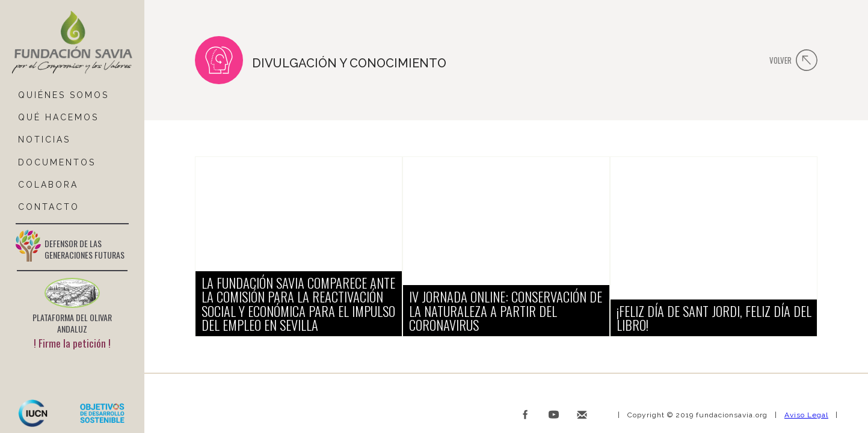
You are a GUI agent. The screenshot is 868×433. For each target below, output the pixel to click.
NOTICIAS (44, 140)
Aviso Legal (806, 415)
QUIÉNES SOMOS (63, 95)
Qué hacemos (58, 117)
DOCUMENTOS (57, 162)
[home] (72, 43)
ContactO (49, 207)
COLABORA (48, 185)
